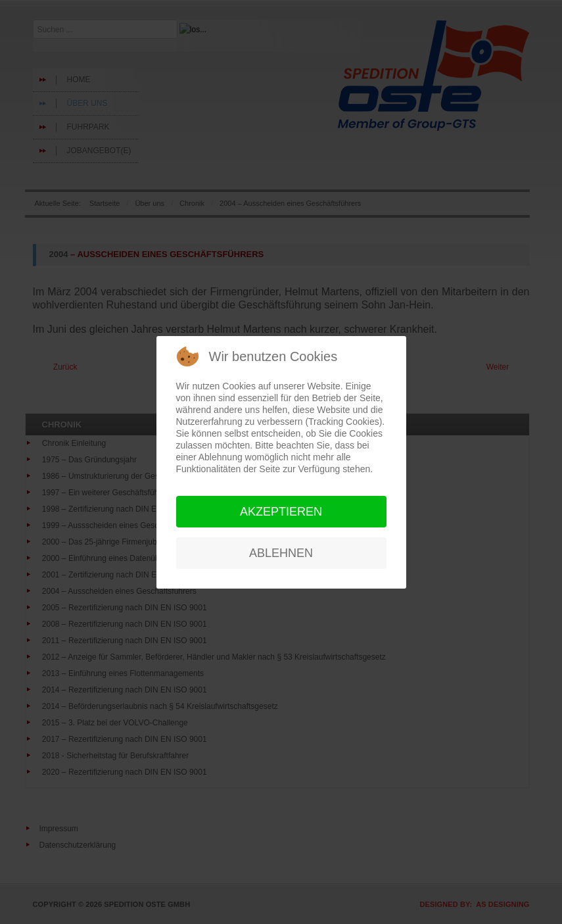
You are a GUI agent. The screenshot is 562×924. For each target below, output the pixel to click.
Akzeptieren (281, 512)
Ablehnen (281, 553)
